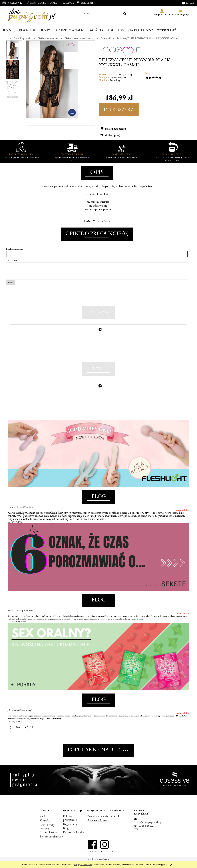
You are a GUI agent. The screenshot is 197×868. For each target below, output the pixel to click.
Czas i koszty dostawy (47, 833)
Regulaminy (70, 831)
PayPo (43, 823)
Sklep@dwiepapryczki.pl (148, 829)
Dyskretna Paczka (73, 839)
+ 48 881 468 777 (144, 835)
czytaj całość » (183, 517)
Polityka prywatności (70, 825)
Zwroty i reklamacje (51, 843)
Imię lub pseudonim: (14, 249)
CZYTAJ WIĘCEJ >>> (17, 529)
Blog (66, 835)
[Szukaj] (125, 13)
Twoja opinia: (12, 260)
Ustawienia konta (97, 827)
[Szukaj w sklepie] (102, 14)
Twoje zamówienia (97, 823)
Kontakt (45, 827)
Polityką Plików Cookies (83, 865)
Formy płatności (49, 839)
